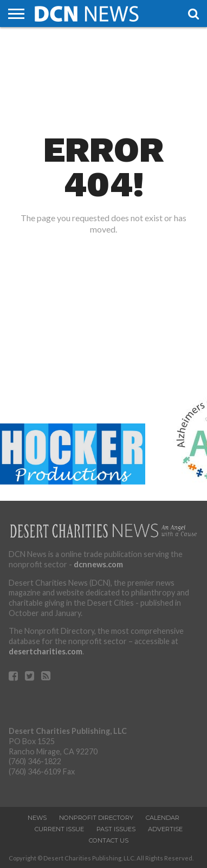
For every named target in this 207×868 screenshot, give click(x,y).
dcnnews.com (98, 564)
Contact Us (109, 840)
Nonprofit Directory (96, 818)
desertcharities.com (46, 651)
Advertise (165, 829)
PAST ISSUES (116, 829)
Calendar (163, 818)
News (37, 818)
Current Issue (59, 829)
